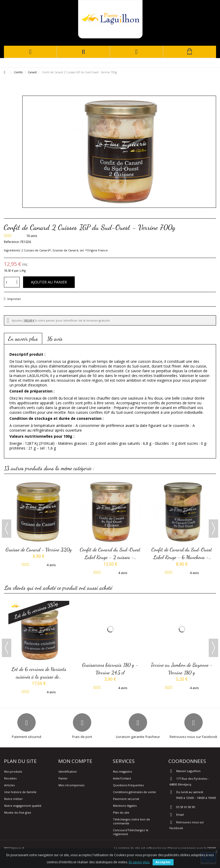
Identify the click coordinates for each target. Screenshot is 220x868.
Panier (63, 778)
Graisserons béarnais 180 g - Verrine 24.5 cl (110, 669)
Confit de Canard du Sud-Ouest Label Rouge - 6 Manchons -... (182, 553)
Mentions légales (125, 806)
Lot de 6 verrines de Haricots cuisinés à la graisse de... (39, 673)
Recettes (10, 778)
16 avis (55, 339)
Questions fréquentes (128, 785)
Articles (9, 785)
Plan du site (121, 812)
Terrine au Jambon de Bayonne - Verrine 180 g (182, 669)
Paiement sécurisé (126, 799)
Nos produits (13, 771)
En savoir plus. (139, 862)
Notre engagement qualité (23, 806)
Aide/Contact (122, 778)
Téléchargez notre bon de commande (132, 821)
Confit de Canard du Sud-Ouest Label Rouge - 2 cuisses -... (110, 553)
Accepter (163, 862)
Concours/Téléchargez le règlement (131, 832)
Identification (68, 771)
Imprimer (14, 299)
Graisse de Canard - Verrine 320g (39, 549)
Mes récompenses (71, 785)
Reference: (12, 242)
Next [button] (213, 529)
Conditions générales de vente (135, 792)
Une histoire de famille (20, 792)
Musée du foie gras (18, 812)
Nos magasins (122, 771)
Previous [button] (7, 529)
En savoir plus (23, 339)
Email (180, 815)
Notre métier (14, 799)
